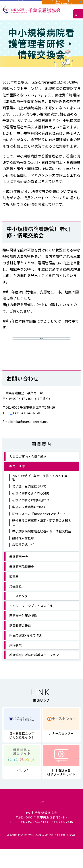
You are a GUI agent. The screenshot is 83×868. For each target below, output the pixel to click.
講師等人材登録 (23, 547)
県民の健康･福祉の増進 (26, 644)
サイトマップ (42, 820)
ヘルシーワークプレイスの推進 (31, 615)
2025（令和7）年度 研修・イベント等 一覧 (42, 487)
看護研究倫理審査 (22, 575)
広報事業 (15, 654)
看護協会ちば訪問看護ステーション (34, 664)
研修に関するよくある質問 (31, 502)
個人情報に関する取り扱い (41, 812)
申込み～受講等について (29, 516)
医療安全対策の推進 (23, 624)
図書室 (14, 585)
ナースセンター (20, 605)
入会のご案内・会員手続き (28, 465)
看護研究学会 (19, 565)
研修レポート (41, 342)
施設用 (21, 4)
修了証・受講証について (29, 495)
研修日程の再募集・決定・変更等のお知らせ (42, 531)
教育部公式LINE (23, 554)
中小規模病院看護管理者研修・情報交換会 (42, 540)
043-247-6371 (20, 422)
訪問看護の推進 (20, 634)
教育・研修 (17, 475)
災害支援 (15, 595)
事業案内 (42, 453)
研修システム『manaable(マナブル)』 (39, 523)
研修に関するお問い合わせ (31, 509)
